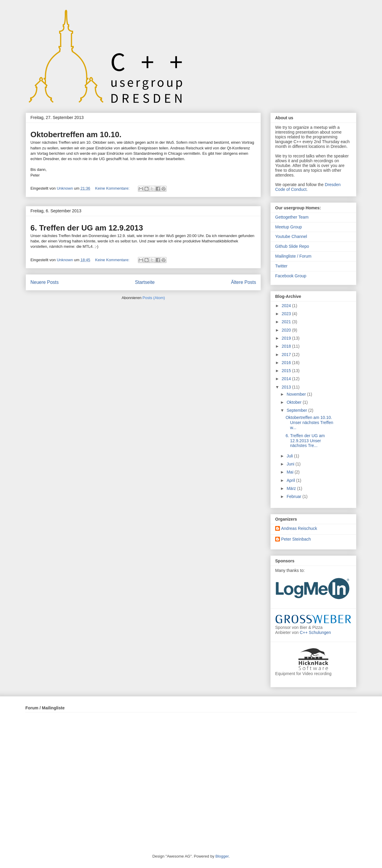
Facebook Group (291, 276)
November (297, 394)
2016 (287, 363)
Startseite (145, 282)
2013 (287, 387)
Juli (290, 456)
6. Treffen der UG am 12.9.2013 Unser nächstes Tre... (305, 441)
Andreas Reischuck (299, 528)
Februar (294, 496)
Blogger (222, 856)
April (291, 480)
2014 (287, 379)
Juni (291, 464)
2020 (287, 330)
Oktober (295, 402)
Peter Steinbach (296, 539)
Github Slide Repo (292, 246)
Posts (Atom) (154, 298)
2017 (287, 355)
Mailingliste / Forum (293, 256)
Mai (290, 472)
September (297, 410)
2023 (287, 314)
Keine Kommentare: (113, 188)
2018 (287, 346)
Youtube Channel (291, 236)
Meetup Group (289, 227)
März (292, 488)
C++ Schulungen (315, 632)
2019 (287, 338)
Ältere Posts (244, 282)
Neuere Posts (44, 282)
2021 (287, 322)
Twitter (281, 266)
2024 (287, 306)
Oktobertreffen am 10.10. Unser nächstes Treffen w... (309, 423)
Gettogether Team (292, 217)
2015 (287, 371)
